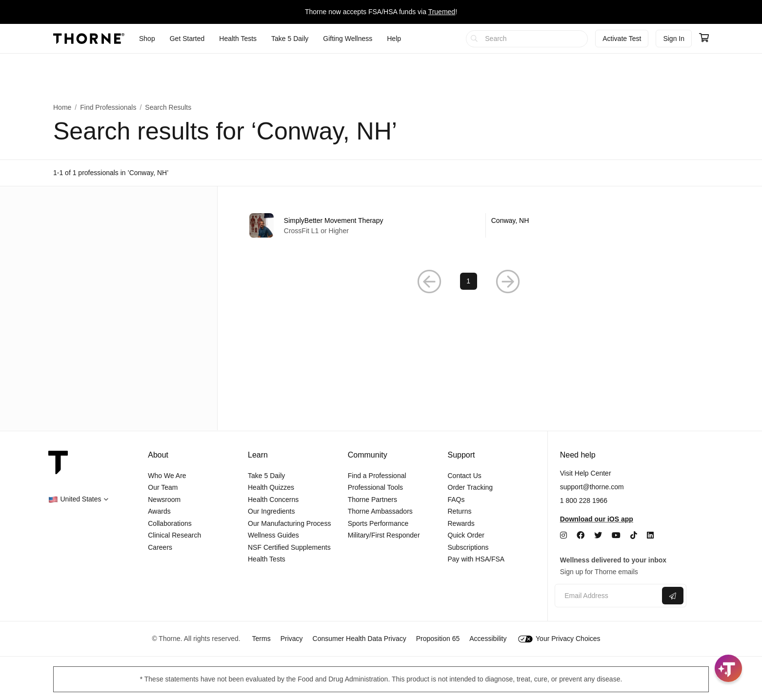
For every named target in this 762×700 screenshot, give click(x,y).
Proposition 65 (438, 639)
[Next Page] (508, 282)
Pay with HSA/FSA (476, 559)
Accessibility (488, 639)
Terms (261, 639)
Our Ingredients (271, 511)
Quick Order (466, 535)
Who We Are (167, 476)
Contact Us (465, 476)
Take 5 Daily (266, 476)
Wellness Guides (273, 535)
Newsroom (164, 500)
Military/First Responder (384, 535)
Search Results (168, 107)
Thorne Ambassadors (380, 511)
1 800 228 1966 (584, 500)
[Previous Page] (429, 282)
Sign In (674, 39)
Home (62, 107)
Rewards (461, 523)
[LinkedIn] (650, 535)
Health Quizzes (271, 487)
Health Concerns (273, 500)
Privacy (292, 639)
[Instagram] (563, 535)
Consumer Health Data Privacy (360, 639)
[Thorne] (89, 39)
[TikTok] (634, 535)
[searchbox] (527, 39)
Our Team (163, 487)
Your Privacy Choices (559, 639)
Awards (159, 511)
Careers (160, 547)
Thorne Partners (372, 500)
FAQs (456, 500)
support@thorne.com (592, 487)
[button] (78, 499)
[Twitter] (598, 535)
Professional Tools (375, 487)
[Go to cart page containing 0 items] (704, 39)
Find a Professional (377, 476)
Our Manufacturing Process (289, 523)
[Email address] (607, 596)
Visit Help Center (586, 473)
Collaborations (170, 523)
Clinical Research (174, 535)
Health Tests (267, 559)
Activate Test (622, 39)
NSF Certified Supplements (289, 547)
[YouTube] (616, 535)
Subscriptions (468, 547)
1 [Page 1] (468, 281)
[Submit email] (673, 596)
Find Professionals (108, 107)
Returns (460, 511)
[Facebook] (581, 535)
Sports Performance (378, 523)
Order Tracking (471, 487)
